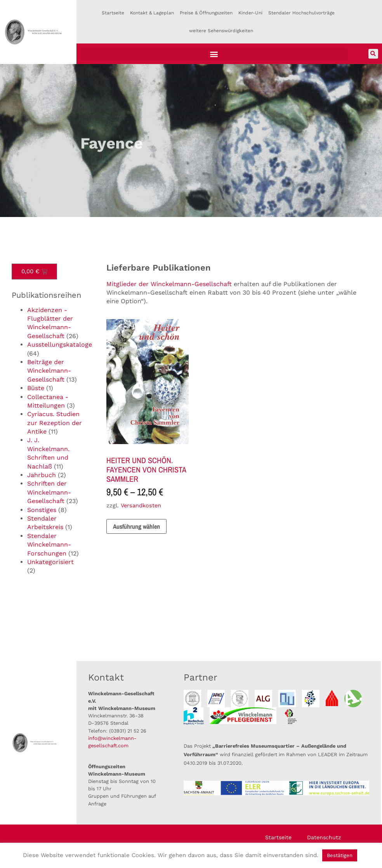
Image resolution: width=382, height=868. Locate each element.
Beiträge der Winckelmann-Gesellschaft (49, 371)
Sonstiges (42, 510)
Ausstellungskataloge (60, 345)
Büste (36, 388)
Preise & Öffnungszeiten (206, 13)
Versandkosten (141, 505)
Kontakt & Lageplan (152, 13)
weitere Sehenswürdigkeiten (221, 31)
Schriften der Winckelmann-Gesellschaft (49, 492)
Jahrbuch (42, 475)
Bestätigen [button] (340, 855)
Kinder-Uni (250, 13)
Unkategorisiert (50, 562)
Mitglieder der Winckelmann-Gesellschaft (169, 284)
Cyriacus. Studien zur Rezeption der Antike (55, 423)
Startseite (113, 13)
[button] (214, 54)
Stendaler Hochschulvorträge (301, 13)
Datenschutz (324, 837)
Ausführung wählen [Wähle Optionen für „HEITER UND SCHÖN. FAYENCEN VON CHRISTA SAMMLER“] (136, 526)
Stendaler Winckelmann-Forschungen (49, 545)
